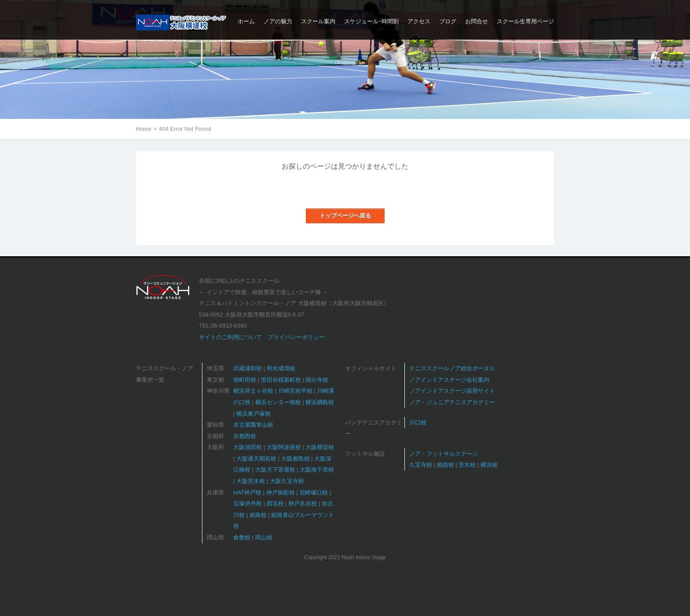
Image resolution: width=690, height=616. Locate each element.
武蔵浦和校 (248, 368)
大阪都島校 (295, 459)
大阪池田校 (248, 447)
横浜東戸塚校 (253, 414)
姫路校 (258, 515)
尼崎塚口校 (314, 492)
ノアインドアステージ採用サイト (452, 391)
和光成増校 (281, 368)
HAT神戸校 (247, 492)
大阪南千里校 (317, 470)
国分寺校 (317, 380)
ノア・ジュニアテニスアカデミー (452, 402)
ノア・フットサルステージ (444, 454)
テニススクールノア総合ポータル (452, 368)
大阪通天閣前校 (256, 459)
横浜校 (489, 465)
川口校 (418, 422)
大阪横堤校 (320, 447)
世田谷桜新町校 (281, 380)
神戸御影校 (281, 492)
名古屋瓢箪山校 (253, 425)
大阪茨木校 (251, 481)
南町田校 (245, 380)
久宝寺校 (421, 465)
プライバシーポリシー (296, 337)
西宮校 (275, 503)
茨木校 (467, 465)
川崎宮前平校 (295, 391)
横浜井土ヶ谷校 (253, 391)
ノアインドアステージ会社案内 (449, 380)
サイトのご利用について (230, 337)
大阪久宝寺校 (287, 481)
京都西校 (245, 436)
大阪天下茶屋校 (275, 470)
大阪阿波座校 (284, 447)
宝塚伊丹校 (248, 503)
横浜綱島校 (320, 402)
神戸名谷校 (303, 503)
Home (144, 129)
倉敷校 (242, 537)
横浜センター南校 (278, 402)
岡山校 (264, 537)
